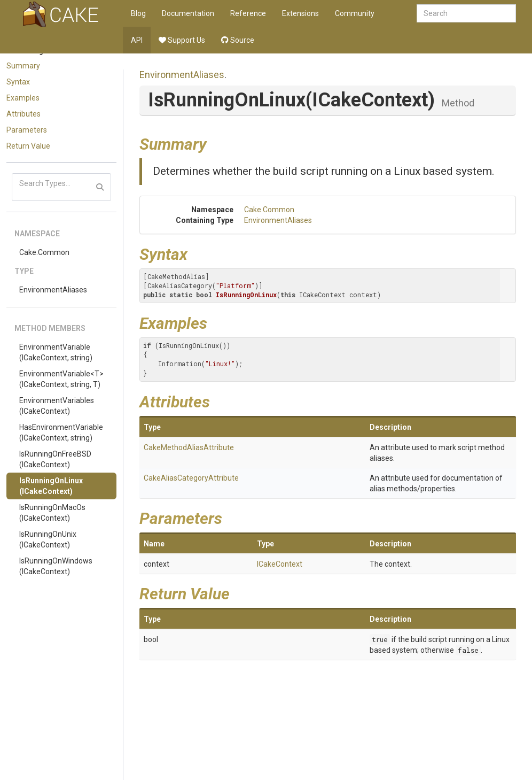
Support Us (182, 40)
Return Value (28, 146)
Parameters (27, 130)
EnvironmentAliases (53, 290)
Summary (23, 66)
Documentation (188, 13)
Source (238, 40)
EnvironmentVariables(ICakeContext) (57, 406)
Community (355, 13)
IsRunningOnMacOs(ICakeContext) (52, 513)
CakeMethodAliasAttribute (189, 447)
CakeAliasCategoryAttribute (191, 478)
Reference (248, 13)
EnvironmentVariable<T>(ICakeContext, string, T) (61, 379)
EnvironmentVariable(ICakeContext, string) (56, 352)
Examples (23, 98)
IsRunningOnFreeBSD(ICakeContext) (55, 459)
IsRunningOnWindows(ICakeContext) (56, 566)
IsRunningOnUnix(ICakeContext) (48, 539)
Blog (138, 13)
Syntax (18, 82)
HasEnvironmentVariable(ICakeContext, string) (61, 433)
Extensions (300, 13)
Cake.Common (44, 252)
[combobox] (466, 13)
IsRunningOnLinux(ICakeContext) (51, 486)
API (137, 40)
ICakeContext (280, 564)
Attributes (24, 114)
